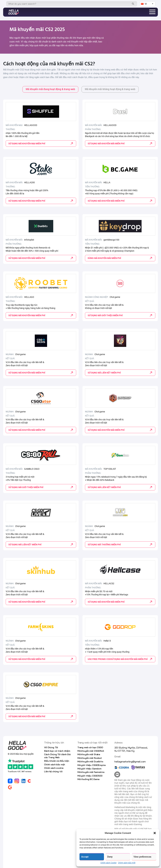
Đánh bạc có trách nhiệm (57, 751)
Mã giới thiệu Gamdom (89, 769)
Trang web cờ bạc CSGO (90, 747)
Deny (110, 857)
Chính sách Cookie (108, 863)
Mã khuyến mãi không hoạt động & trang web (110, 89)
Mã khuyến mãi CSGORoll (91, 751)
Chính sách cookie (54, 768)
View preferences (143, 857)
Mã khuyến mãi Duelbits (90, 761)
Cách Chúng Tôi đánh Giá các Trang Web (57, 756)
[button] (155, 833)
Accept (85, 857)
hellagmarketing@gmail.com (130, 761)
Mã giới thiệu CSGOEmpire (92, 765)
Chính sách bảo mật (127, 863)
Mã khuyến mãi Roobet (90, 758)
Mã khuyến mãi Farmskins (91, 772)
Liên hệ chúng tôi (53, 771)
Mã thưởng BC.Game (88, 779)
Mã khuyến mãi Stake (89, 754)
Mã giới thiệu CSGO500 (90, 776)
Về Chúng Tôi (51, 747)
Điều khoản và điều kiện (57, 761)
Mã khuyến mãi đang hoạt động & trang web (50, 89)
